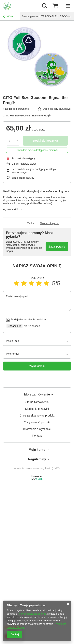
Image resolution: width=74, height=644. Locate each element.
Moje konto (37, 450)
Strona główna (30, 16)
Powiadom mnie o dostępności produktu (37, 150)
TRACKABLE (49, 16)
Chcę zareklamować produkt (37, 416)
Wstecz (9, 17)
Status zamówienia (37, 402)
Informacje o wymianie (37, 429)
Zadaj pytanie (57, 247)
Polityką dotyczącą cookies (32, 614)
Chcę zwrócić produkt (37, 422)
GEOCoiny (66, 16)
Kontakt (37, 436)
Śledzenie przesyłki (37, 409)
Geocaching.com (50, 223)
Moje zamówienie (37, 394)
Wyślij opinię (37, 366)
